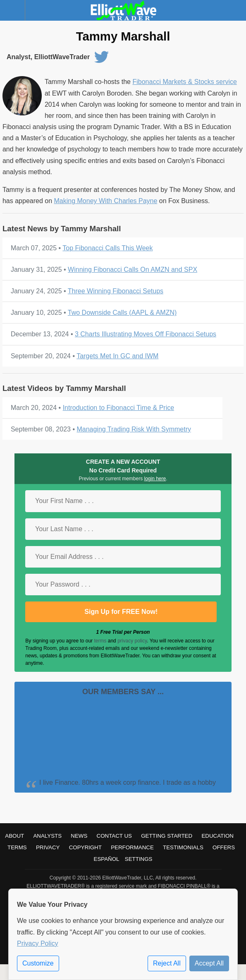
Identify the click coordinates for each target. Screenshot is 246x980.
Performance (132, 847)
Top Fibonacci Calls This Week (107, 248)
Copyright (85, 847)
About (14, 836)
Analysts (47, 836)
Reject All (167, 963)
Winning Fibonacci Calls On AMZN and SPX (133, 270)
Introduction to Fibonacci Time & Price (118, 408)
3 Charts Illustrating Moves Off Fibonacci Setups (146, 334)
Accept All (209, 963)
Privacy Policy (38, 943)
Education (217, 836)
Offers (224, 847)
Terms (17, 847)
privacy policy (132, 641)
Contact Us (114, 836)
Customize (38, 963)
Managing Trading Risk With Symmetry (134, 429)
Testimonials (183, 847)
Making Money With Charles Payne (105, 201)
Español (107, 859)
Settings (139, 859)
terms (100, 641)
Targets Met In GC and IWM (117, 356)
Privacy (48, 847)
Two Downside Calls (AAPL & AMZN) (122, 313)
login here (155, 479)
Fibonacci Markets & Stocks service (185, 82)
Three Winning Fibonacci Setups (116, 291)
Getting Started (167, 836)
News (79, 836)
